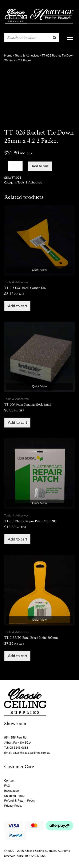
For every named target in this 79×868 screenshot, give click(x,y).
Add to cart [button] (17, 306)
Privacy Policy (13, 806)
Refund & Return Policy (20, 801)
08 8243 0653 (19, 748)
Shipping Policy (14, 796)
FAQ (7, 786)
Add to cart (40, 166)
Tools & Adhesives (27, 56)
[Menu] (70, 38)
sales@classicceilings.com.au (32, 753)
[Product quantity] (15, 166)
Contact (9, 781)
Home (8, 56)
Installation (12, 791)
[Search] (55, 38)
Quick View (39, 270)
